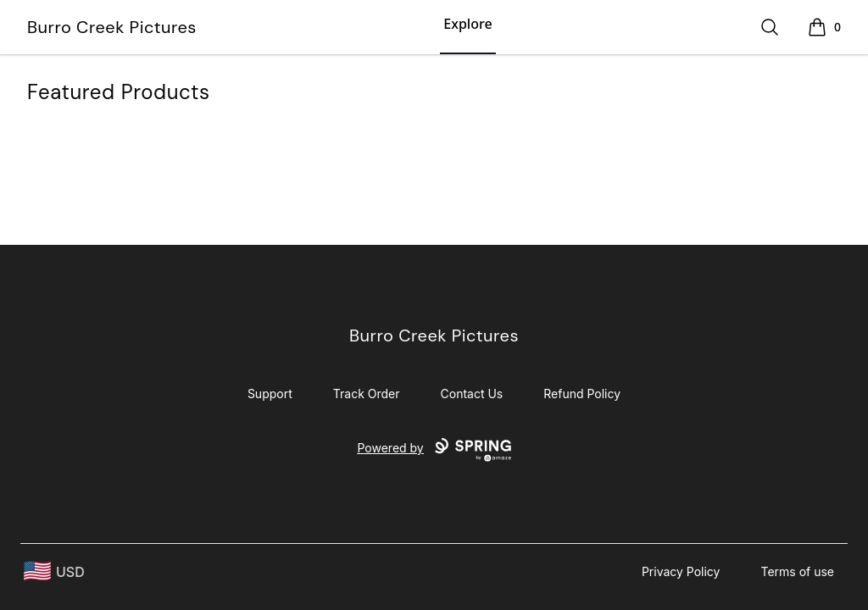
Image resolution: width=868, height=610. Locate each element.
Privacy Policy (681, 571)
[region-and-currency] (54, 571)
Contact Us (472, 394)
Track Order (367, 394)
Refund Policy (582, 394)
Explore (467, 24)
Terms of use (797, 571)
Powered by (434, 450)
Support (270, 394)
